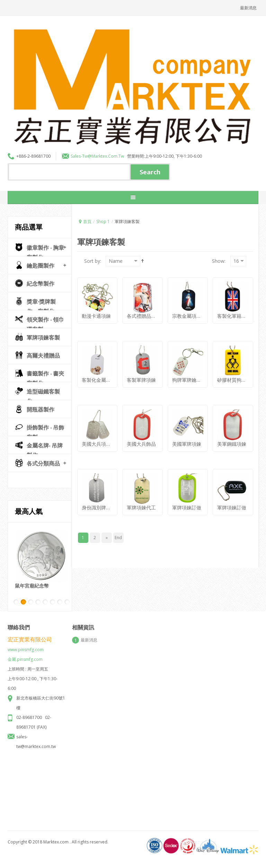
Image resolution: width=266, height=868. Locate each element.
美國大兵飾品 (141, 438)
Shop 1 (103, 221)
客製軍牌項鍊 (141, 374)
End (118, 538)
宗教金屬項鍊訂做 (192, 311)
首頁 (87, 221)
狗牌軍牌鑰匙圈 (189, 374)
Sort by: (93, 255)
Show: (219, 255)
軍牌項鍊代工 (141, 502)
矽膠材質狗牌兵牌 (237, 374)
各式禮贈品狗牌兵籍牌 (151, 311)
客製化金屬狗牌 (99, 374)
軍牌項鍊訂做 (187, 502)
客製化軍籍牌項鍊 (237, 311)
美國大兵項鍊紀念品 (104, 438)
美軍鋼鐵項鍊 (232, 438)
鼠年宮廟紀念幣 (32, 586)
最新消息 (248, 8)
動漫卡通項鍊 (96, 311)
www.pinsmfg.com (26, 644)
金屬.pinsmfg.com (25, 654)
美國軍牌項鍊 (187, 438)
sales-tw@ (81, 156)
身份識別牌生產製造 (104, 502)
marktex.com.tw (108, 156)
